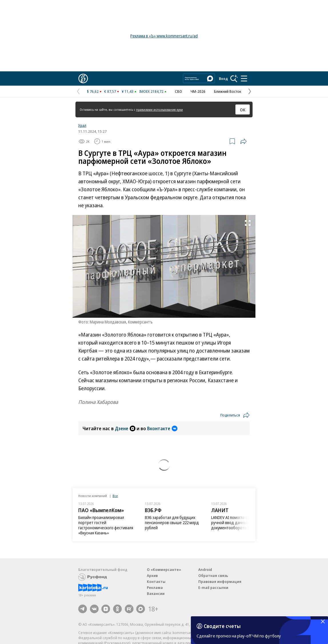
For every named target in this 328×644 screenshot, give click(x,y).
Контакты (156, 581)
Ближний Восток (228, 91)
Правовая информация (220, 581)
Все (115, 496)
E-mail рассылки (213, 587)
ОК (243, 110)
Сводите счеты (222, 626)
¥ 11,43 (128, 91)
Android (205, 569)
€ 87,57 (110, 91)
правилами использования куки (159, 109)
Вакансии (156, 593)
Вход (223, 79)
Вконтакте (162, 428)
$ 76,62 (93, 91)
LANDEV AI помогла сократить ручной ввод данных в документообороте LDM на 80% (240, 523)
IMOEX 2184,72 (151, 91)
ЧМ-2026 (198, 91)
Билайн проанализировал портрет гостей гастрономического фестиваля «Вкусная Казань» (106, 525)
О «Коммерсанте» (164, 569)
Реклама (155, 587)
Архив (152, 575)
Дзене (125, 428)
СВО (178, 91)
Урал (82, 125)
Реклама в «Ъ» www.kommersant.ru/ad (164, 36)
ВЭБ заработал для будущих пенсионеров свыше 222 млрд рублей (172, 523)
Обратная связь (213, 575)
